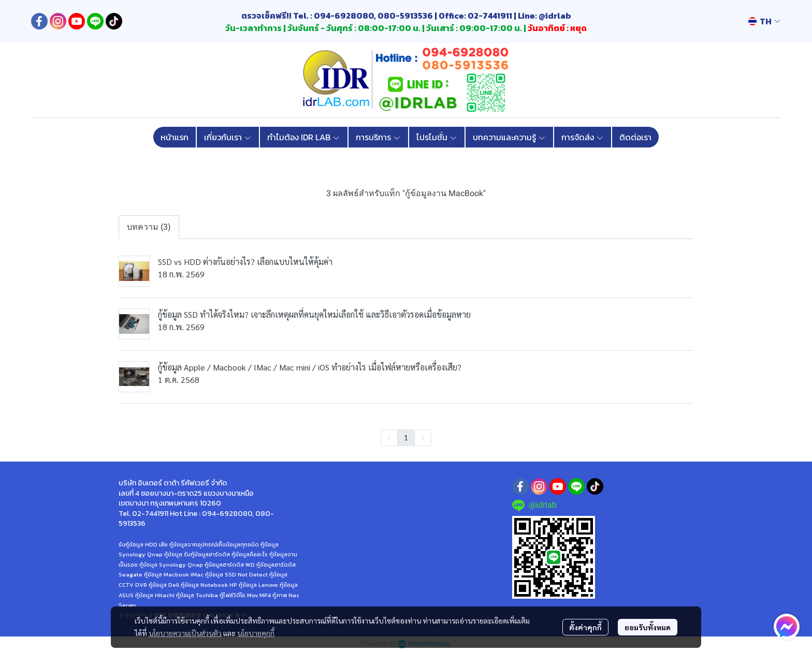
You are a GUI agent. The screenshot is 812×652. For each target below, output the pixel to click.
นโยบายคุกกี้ (256, 633)
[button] (764, 21)
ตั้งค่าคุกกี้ (585, 627)
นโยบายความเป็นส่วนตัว (185, 633)
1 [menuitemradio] (406, 437)
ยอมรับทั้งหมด (648, 627)
